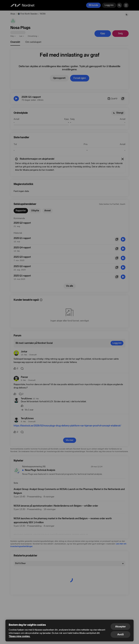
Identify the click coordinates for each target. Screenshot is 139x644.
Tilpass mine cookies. (19, 636)
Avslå (120, 634)
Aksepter (120, 626)
